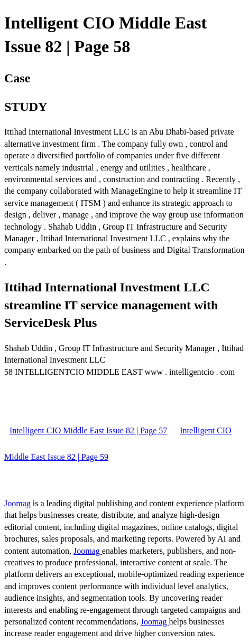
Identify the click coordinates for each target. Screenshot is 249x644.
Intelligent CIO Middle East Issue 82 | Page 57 (88, 430)
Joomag (19, 503)
